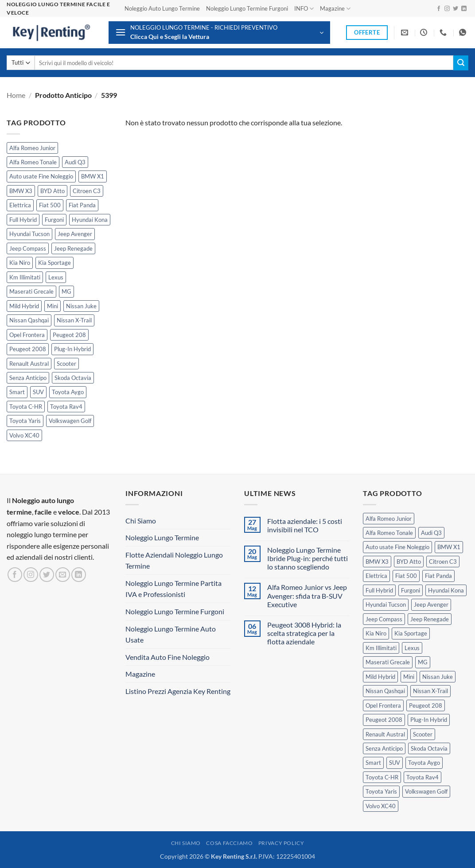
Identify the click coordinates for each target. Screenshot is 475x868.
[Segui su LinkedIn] (464, 9)
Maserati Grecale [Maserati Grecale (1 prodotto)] (31, 291)
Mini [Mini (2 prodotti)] (53, 306)
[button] (219, 33)
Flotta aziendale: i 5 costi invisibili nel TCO (305, 525)
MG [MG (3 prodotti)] (66, 291)
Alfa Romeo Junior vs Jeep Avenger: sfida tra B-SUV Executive (307, 595)
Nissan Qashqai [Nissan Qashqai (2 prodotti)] (29, 320)
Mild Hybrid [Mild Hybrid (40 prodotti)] (24, 306)
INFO (304, 9)
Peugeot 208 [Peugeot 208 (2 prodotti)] (69, 335)
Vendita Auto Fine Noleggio (167, 657)
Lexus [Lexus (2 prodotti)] (56, 277)
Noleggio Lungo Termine (162, 537)
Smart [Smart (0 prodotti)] (17, 392)
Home (16, 95)
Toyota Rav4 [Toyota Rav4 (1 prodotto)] (66, 407)
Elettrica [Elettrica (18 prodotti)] (20, 205)
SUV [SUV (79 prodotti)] (38, 392)
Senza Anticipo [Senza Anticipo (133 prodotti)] (28, 378)
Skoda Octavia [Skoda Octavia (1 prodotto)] (73, 378)
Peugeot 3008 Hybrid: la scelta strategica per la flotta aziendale (304, 633)
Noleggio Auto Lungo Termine (162, 8)
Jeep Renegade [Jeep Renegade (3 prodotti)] (73, 248)
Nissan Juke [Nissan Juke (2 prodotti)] (81, 306)
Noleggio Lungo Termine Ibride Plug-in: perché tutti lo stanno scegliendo (308, 558)
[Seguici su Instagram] (447, 9)
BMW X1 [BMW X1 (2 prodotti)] (93, 176)
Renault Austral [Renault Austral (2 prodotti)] (29, 364)
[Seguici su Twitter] (456, 9)
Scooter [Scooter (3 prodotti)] (66, 364)
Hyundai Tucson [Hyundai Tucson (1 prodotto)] (29, 234)
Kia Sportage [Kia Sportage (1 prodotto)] (55, 263)
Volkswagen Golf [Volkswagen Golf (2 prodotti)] (70, 421)
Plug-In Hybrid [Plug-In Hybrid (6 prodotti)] (72, 349)
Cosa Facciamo (229, 843)
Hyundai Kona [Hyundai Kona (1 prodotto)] (90, 220)
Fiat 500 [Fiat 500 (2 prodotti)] (50, 205)
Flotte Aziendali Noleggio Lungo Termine (174, 560)
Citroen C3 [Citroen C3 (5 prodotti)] (87, 191)
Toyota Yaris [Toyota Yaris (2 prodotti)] (25, 421)
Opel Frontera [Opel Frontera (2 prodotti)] (27, 335)
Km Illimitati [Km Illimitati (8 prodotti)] (25, 277)
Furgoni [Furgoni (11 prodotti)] (54, 220)
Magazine (335, 9)
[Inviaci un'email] (63, 575)
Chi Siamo (141, 521)
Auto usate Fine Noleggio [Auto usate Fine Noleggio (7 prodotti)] (41, 176)
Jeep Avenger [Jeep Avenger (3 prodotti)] (75, 234)
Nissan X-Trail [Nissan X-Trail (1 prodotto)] (74, 320)
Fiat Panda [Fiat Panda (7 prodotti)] (82, 205)
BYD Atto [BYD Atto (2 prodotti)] (53, 191)
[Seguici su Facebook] (439, 9)
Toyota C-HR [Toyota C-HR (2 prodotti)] (26, 407)
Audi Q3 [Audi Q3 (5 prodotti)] (75, 162)
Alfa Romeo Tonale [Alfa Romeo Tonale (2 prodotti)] (33, 162)
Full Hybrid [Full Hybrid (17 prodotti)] (23, 220)
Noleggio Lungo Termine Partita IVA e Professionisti (173, 589)
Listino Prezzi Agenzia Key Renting (178, 691)
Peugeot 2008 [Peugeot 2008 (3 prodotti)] (28, 349)
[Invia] (461, 63)
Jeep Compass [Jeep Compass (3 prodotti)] (28, 248)
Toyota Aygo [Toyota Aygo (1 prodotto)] (68, 392)
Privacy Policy (281, 843)
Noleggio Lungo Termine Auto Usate (171, 634)
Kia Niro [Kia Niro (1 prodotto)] (20, 263)
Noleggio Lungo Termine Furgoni (247, 8)
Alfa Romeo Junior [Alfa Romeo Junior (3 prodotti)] (32, 148)
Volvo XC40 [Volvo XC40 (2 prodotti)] (24, 435)
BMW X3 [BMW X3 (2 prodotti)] (21, 191)
